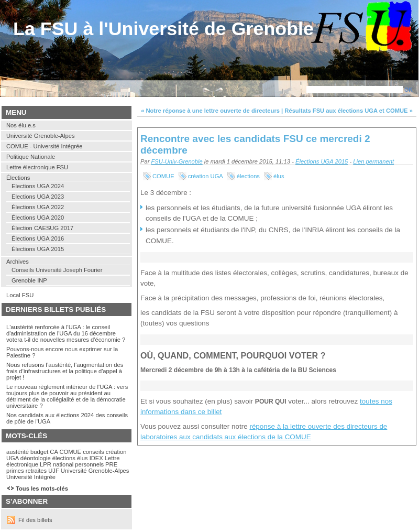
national (63, 464)
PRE (111, 464)
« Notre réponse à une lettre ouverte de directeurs (210, 111)
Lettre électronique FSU (37, 167)
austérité (18, 452)
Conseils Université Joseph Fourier (57, 270)
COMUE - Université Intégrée (44, 146)
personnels (89, 464)
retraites (36, 471)
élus (279, 176)
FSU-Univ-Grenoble (177, 161)
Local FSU (20, 295)
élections (248, 176)
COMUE (163, 176)
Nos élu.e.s (21, 125)
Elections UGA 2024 (38, 186)
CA (54, 452)
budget (39, 452)
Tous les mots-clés (42, 488)
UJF (54, 471)
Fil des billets (35, 520)
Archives (18, 262)
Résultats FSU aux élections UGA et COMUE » (349, 111)
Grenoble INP (29, 280)
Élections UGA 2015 (322, 161)
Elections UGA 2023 (38, 197)
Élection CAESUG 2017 (42, 228)
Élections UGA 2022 (38, 207)
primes (15, 471)
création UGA (206, 176)
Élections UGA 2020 (38, 218)
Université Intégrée (31, 477)
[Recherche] (355, 90)
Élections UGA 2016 (38, 238)
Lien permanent (373, 161)
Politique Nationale (31, 157)
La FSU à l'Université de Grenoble (163, 29)
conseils (93, 452)
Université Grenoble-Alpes (41, 136)
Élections (18, 178)
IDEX (96, 458)
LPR (46, 464)
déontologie (36, 458)
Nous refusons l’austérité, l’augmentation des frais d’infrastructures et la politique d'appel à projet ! (65, 371)
